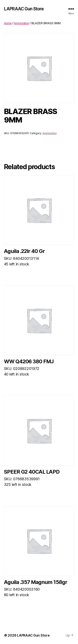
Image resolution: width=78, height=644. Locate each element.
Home (8, 23)
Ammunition (21, 23)
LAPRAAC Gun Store (24, 9)
